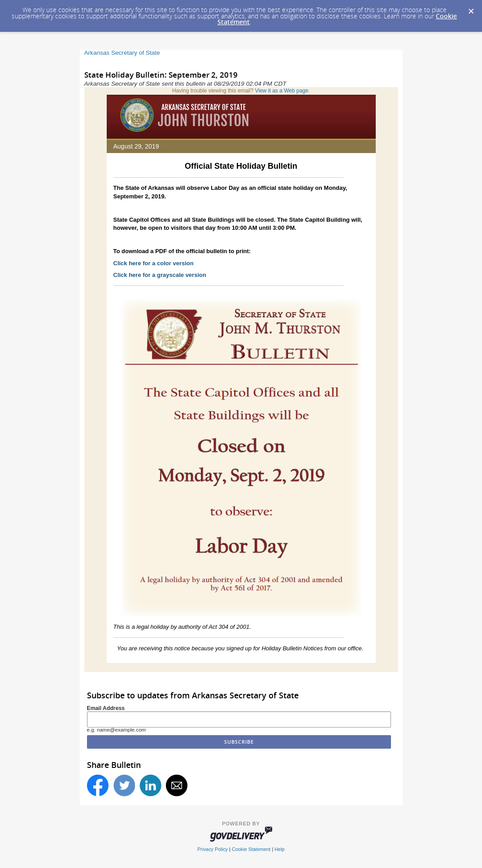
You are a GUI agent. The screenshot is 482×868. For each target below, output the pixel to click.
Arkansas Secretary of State (122, 53)
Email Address (106, 708)
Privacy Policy (213, 849)
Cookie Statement (251, 849)
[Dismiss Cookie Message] (471, 9)
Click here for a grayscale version (160, 275)
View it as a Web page (282, 91)
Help (279, 849)
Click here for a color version (154, 263)
